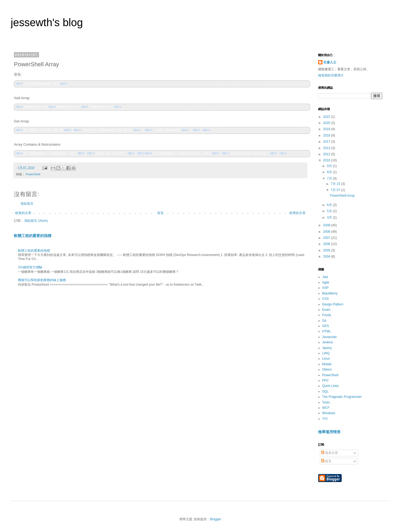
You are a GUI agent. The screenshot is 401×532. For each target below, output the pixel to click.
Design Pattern (333, 304)
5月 (330, 211)
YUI (325, 419)
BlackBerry (330, 293)
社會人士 (330, 62)
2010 (327, 160)
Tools (326, 402)
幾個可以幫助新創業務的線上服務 (42, 280)
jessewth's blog (47, 22)
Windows (329, 413)
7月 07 (336, 190)
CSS (325, 299)
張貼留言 (27, 204)
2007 (327, 238)
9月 (330, 166)
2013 (327, 148)
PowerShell (33, 174)
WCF (326, 408)
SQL (325, 391)
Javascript (329, 337)
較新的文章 (23, 213)
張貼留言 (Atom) (36, 221)
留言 (326, 461)
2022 (327, 117)
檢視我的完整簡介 (331, 75)
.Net (325, 277)
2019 (327, 129)
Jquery (327, 348)
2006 (327, 244)
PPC (325, 380)
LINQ (326, 353)
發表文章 (329, 453)
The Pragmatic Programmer (342, 397)
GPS (325, 326)
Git (324, 321)
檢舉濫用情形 (329, 432)
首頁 (160, 213)
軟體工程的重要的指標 (33, 236)
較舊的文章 (298, 213)
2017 (327, 142)
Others (327, 370)
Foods (327, 315)
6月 (330, 205)
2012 (327, 154)
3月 (330, 218)
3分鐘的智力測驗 (30, 267)
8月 (330, 172)
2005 (327, 250)
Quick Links (330, 386)
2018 (327, 135)
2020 (327, 123)
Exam (326, 310)
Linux (326, 359)
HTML (327, 331)
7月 (330, 178)
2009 (327, 225)
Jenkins (328, 342)
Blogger (215, 519)
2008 (327, 232)
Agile (326, 282)
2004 (327, 257)
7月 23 (336, 184)
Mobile (327, 364)
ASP (325, 288)
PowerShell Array (342, 196)
